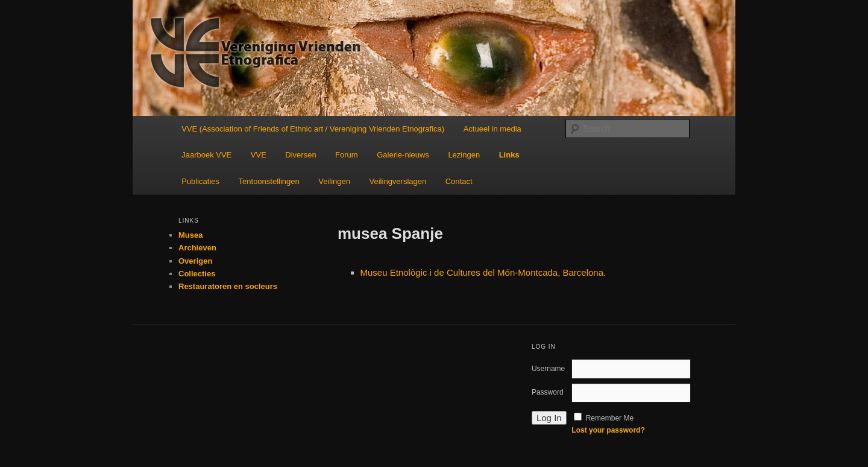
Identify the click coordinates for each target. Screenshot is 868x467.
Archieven (197, 248)
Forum (347, 155)
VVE (259, 155)
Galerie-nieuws (403, 155)
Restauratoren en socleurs (228, 286)
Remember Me (610, 418)
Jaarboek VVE (206, 155)
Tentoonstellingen (269, 181)
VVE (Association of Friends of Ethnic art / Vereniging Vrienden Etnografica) (313, 129)
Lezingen (464, 155)
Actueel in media (492, 129)
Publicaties (200, 181)
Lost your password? (608, 430)
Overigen (195, 261)
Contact (459, 181)
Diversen (300, 155)
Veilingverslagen (398, 181)
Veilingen (334, 181)
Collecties (197, 274)
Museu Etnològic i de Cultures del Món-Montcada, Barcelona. (483, 272)
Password (548, 392)
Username (548, 369)
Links (509, 155)
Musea (190, 235)
